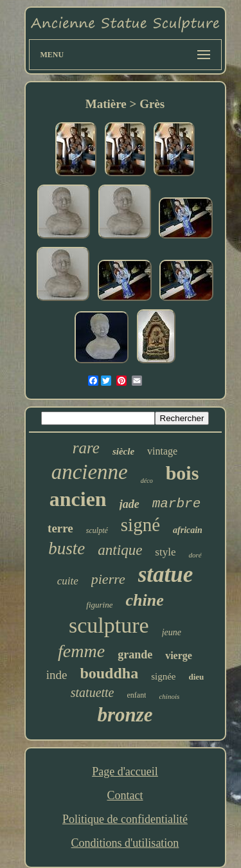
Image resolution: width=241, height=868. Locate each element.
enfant (137, 695)
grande (135, 655)
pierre (108, 579)
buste (67, 548)
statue (166, 574)
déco (147, 481)
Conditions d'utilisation (125, 843)
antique (120, 550)
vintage (162, 451)
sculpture (109, 625)
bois (183, 473)
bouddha (109, 673)
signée (163, 676)
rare (86, 448)
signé (140, 525)
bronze (125, 715)
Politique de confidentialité (125, 819)
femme (81, 651)
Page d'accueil (125, 772)
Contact (125, 795)
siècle (123, 451)
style (165, 552)
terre (60, 528)
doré (195, 555)
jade (129, 504)
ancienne (90, 472)
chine (144, 600)
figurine (99, 605)
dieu (196, 677)
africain (188, 530)
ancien (78, 499)
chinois (169, 696)
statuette (93, 692)
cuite (68, 581)
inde (57, 675)
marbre (177, 504)
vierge (179, 656)
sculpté (97, 530)
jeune (172, 632)
